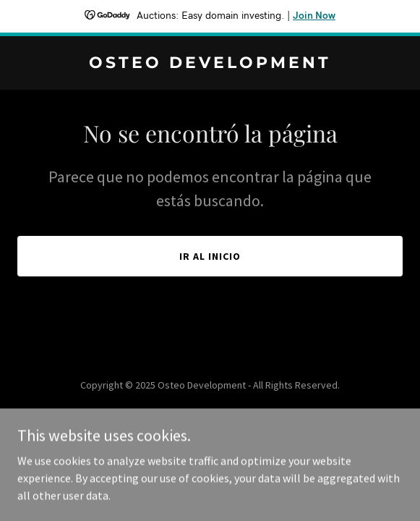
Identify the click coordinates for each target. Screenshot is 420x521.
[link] (210, 64)
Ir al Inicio (210, 256)
